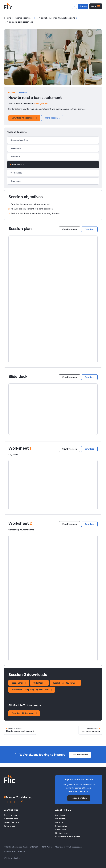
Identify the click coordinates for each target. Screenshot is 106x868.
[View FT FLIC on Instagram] (4, 802)
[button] (96, 6)
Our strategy (61, 819)
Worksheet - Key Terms (65, 683)
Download (89, 449)
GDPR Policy (47, 847)
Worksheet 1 (18, 165)
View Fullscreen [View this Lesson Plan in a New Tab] (69, 229)
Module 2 (12, 92)
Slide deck (15, 156)
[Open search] (74, 6)
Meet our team (62, 833)
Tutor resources (11, 819)
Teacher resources (12, 815)
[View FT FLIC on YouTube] (11, 802)
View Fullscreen (69, 449)
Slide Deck (39, 683)
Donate (83, 6)
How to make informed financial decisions (55, 18)
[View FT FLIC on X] (18, 802)
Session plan (16, 148)
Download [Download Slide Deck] (89, 377)
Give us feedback (80, 755)
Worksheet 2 (16, 173)
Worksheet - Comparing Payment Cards (32, 690)
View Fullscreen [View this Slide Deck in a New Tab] (69, 377)
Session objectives (19, 140)
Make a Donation (79, 798)
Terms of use (10, 826)
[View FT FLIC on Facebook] (8, 802)
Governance (60, 830)
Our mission (60, 815)
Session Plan (19, 683)
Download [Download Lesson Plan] (89, 229)
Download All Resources (24, 118)
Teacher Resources (24, 18)
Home (8, 18)
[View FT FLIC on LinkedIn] (14, 802)
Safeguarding (61, 826)
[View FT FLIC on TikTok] (22, 802)
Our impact (60, 822)
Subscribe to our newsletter (67, 837)
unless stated (77, 847)
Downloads (16, 181)
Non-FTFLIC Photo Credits (14, 851)
